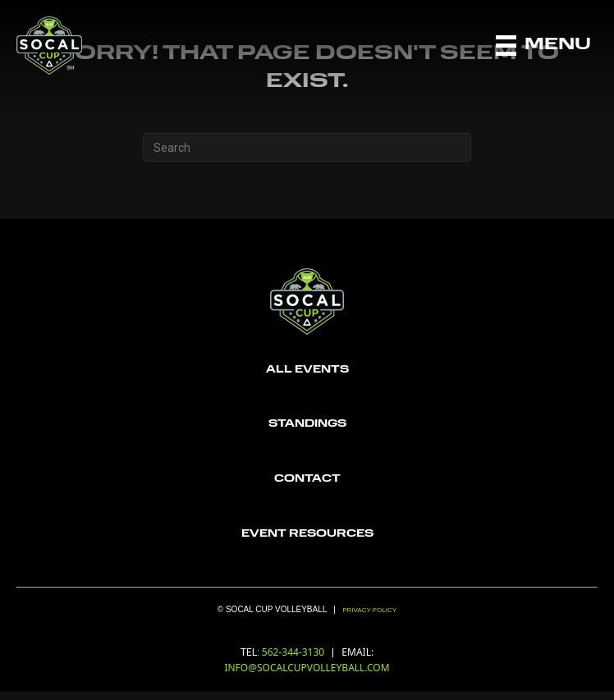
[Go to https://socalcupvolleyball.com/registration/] (307, 371)
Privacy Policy (369, 610)
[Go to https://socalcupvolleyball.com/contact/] (307, 480)
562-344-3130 (295, 652)
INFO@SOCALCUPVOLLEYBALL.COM (307, 668)
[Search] (307, 147)
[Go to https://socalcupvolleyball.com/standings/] (307, 425)
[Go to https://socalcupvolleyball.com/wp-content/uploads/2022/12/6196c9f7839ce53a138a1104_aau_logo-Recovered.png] (307, 535)
